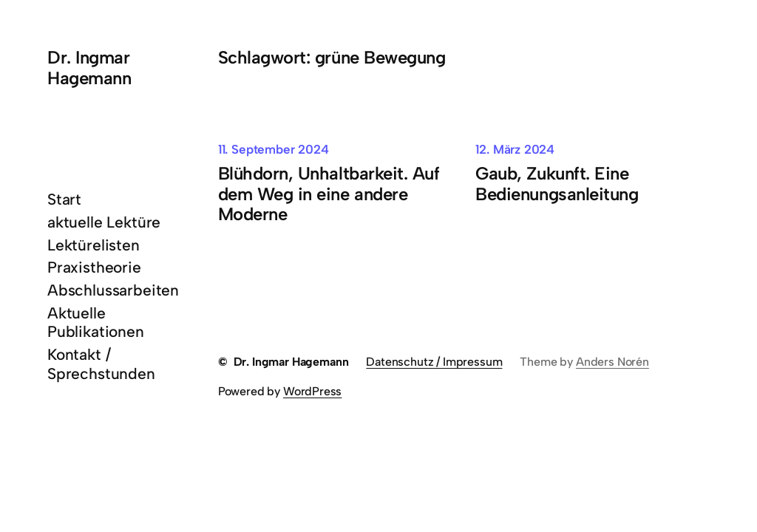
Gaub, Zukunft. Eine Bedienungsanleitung (557, 184)
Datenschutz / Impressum (434, 362)
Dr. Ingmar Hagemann (89, 68)
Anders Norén (612, 362)
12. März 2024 (515, 149)
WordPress (312, 391)
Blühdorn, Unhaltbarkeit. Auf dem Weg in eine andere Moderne (329, 194)
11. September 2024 (274, 149)
